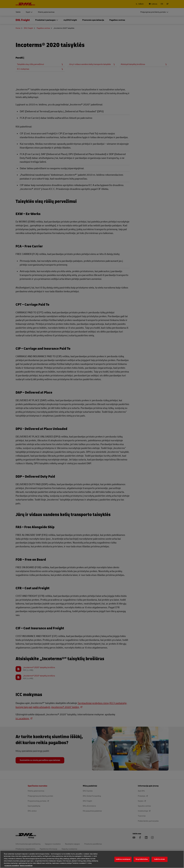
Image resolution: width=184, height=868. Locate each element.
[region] (92, 859)
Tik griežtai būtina (142, 859)
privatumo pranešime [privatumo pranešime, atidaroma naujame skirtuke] (12, 866)
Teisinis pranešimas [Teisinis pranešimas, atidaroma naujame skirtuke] (26, 866)
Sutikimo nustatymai (123, 859)
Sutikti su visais (159, 859)
